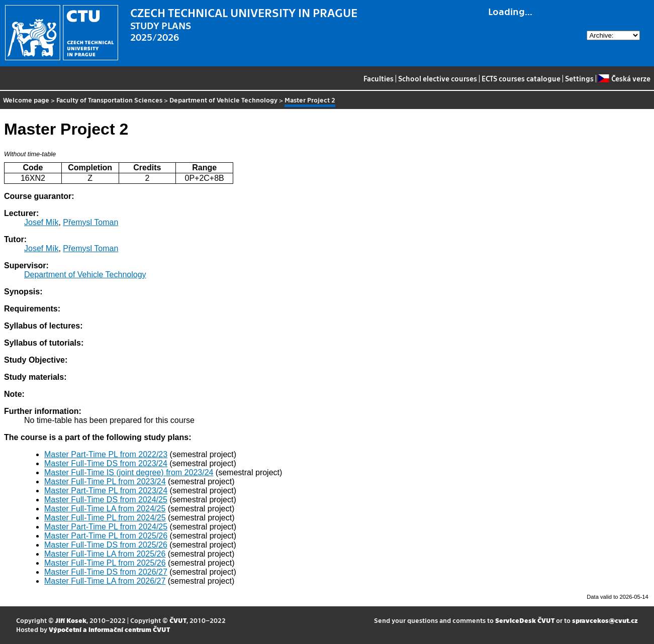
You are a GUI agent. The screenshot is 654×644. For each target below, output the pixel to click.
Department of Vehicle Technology (223, 100)
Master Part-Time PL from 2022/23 (106, 454)
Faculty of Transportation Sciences (109, 100)
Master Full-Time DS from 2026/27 (106, 572)
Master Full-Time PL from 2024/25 (105, 518)
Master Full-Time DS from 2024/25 (106, 500)
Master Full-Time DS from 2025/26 (106, 545)
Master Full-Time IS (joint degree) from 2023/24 (129, 472)
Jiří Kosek (71, 620)
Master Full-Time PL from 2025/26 (105, 563)
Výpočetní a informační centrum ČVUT (109, 629)
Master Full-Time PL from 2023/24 (105, 481)
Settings (579, 78)
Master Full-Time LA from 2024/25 (105, 509)
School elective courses (438, 78)
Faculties (379, 78)
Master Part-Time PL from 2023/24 (106, 491)
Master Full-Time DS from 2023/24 (106, 463)
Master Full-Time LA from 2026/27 (105, 581)
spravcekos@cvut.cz (605, 620)
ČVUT (178, 620)
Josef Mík (41, 222)
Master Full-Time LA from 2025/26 (105, 554)
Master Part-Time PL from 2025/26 (106, 536)
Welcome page (26, 100)
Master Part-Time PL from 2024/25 (106, 527)
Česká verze (624, 78)
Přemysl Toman (90, 222)
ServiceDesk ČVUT (525, 620)
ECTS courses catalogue (521, 78)
